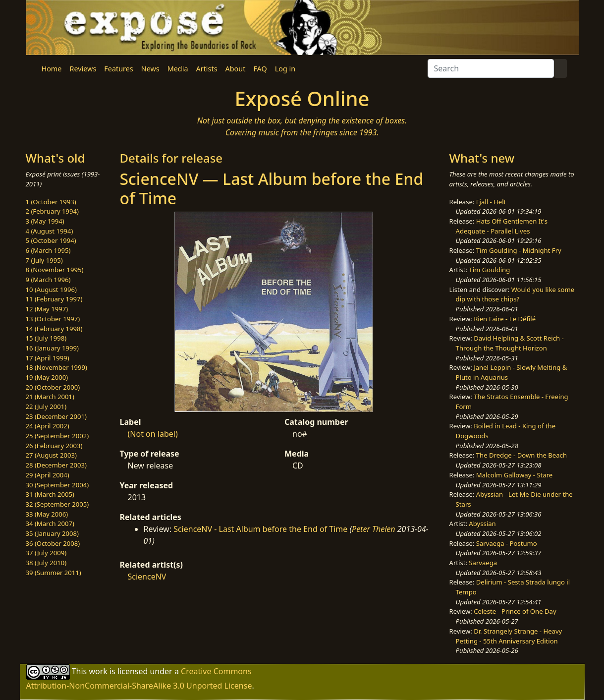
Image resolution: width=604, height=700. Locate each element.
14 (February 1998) (54, 329)
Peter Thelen (374, 529)
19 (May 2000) (47, 377)
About (236, 69)
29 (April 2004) (48, 475)
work (98, 671)
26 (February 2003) (54, 446)
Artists (207, 69)
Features (118, 69)
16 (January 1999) (52, 348)
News (150, 69)
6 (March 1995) (48, 250)
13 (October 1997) (53, 319)
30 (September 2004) (57, 485)
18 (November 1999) (57, 367)
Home (52, 69)
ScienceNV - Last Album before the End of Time (260, 529)
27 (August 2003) (51, 455)
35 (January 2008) (52, 533)
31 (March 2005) (50, 494)
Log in (285, 69)
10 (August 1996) (51, 290)
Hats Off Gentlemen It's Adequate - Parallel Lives (502, 226)
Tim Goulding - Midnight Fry (519, 250)
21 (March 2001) (50, 397)
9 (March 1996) (48, 280)
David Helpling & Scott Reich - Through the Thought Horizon (510, 343)
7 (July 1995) (44, 260)
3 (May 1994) (45, 221)
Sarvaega (483, 563)
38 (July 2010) (46, 563)
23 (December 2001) (56, 416)
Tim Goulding (489, 270)
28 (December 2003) (56, 465)
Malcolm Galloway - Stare (514, 475)
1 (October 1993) (51, 202)
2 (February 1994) (52, 211)
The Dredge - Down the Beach (522, 455)
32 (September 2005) (57, 504)
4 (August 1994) (50, 231)
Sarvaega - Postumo (507, 543)
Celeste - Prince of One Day (515, 611)
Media (178, 69)
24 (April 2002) (48, 426)
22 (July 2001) (46, 407)
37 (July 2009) (46, 553)
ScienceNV (147, 577)
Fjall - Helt (491, 202)
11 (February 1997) (54, 299)
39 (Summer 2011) (54, 573)
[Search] (491, 68)
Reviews (83, 69)
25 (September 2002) (57, 436)
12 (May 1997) (47, 309)
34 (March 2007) (50, 524)
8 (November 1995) (55, 270)
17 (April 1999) (48, 358)
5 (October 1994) (51, 240)
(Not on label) (153, 434)
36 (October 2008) (53, 543)
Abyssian (482, 524)
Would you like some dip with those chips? (515, 294)
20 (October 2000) (53, 387)
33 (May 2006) (47, 514)
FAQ (260, 69)
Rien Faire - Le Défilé (505, 319)
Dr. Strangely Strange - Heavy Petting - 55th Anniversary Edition (509, 636)
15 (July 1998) (46, 338)
